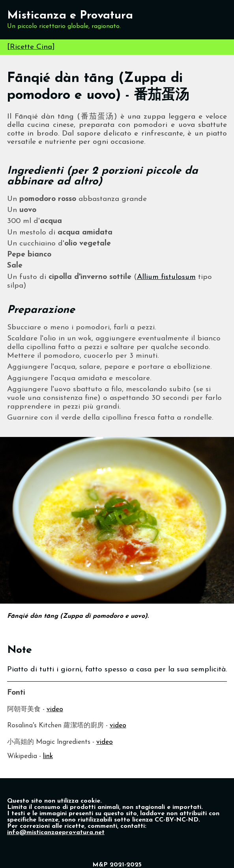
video (55, 709)
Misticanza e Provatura (70, 16)
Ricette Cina (31, 47)
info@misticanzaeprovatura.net (56, 833)
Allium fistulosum (166, 277)
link (48, 756)
